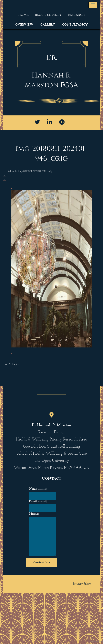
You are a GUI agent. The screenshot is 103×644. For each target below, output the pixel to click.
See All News (11, 364)
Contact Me (42, 563)
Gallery (48, 25)
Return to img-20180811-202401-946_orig (28, 171)
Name (38, 489)
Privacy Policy (82, 584)
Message (34, 514)
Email (38, 502)
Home (23, 15)
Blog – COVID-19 (48, 15)
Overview (24, 25)
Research (76, 15)
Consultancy (75, 25)
